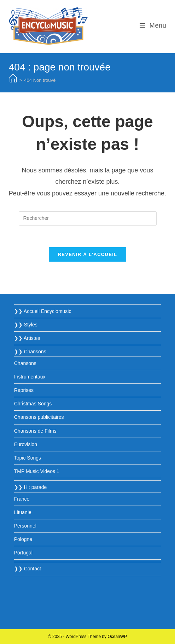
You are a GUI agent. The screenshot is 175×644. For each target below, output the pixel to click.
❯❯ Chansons (30, 352)
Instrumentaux (30, 377)
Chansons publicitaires (39, 417)
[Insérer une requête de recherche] (88, 218)
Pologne (23, 539)
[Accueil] (13, 80)
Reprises (24, 390)
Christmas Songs (33, 404)
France (22, 499)
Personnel (25, 526)
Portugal (23, 553)
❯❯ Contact (28, 569)
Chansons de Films (35, 431)
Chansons (25, 363)
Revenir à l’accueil (88, 254)
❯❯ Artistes (27, 338)
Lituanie (23, 512)
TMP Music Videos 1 (37, 471)
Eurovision (26, 444)
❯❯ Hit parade (30, 487)
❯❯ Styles (26, 325)
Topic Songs (28, 458)
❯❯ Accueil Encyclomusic (43, 311)
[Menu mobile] (153, 25)
